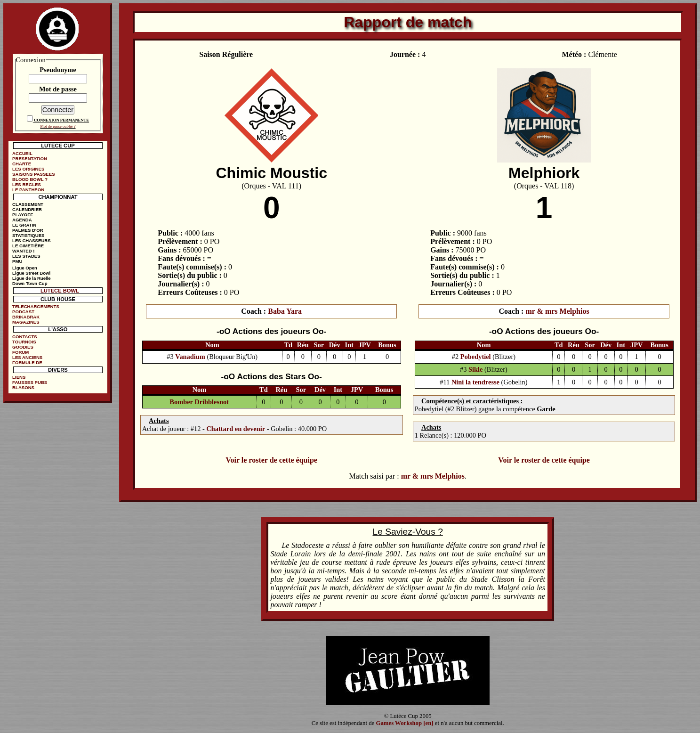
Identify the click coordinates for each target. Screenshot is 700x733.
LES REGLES (27, 184)
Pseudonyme (58, 70)
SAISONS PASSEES (33, 174)
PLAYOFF (23, 215)
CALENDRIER (27, 209)
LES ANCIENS (27, 357)
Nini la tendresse (475, 382)
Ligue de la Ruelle (32, 278)
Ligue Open (25, 268)
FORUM (20, 352)
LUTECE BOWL (60, 291)
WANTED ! (23, 251)
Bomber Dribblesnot (199, 402)
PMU (17, 261)
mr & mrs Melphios (557, 311)
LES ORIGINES (28, 169)
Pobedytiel (476, 357)
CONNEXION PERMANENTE (61, 120)
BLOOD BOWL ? (30, 179)
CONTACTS (25, 337)
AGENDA (22, 220)
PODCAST (23, 312)
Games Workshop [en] (404, 723)
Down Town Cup (30, 283)
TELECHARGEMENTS (36, 306)
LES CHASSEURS (32, 240)
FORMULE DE (27, 362)
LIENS (19, 377)
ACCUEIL (22, 153)
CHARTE (22, 164)
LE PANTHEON (28, 190)
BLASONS (23, 387)
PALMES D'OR (28, 230)
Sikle (475, 369)
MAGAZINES (26, 322)
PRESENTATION (30, 159)
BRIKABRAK (26, 317)
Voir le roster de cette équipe (271, 460)
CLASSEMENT (28, 204)
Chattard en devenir (236, 429)
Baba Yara (285, 311)
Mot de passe (58, 89)
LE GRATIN (24, 225)
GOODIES (23, 347)
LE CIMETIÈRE (28, 246)
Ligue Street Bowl (31, 273)
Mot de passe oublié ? (58, 126)
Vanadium (190, 357)
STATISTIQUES (28, 235)
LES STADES (26, 256)
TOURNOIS (24, 342)
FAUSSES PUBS (30, 382)
